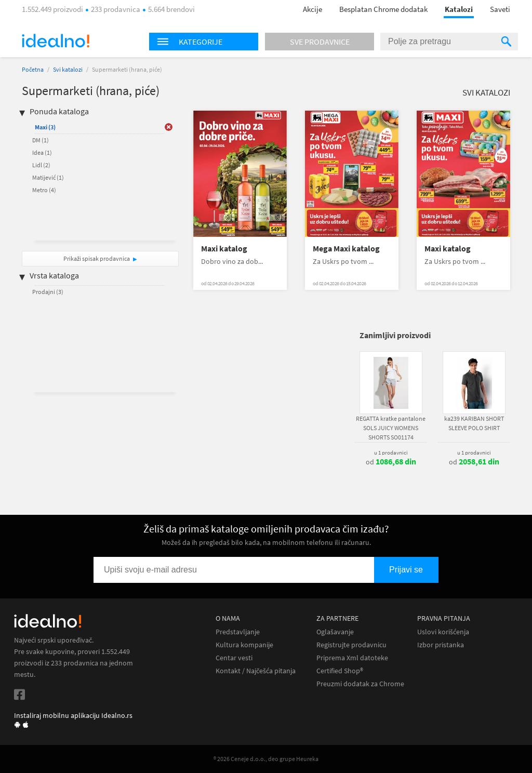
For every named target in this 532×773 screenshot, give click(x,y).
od (391, 462)
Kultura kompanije (244, 645)
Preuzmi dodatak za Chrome (360, 684)
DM (41, 140)
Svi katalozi (68, 69)
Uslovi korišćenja (443, 632)
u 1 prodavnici (391, 452)
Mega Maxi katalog (346, 249)
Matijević (48, 177)
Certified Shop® (340, 671)
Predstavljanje (238, 632)
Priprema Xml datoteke (352, 658)
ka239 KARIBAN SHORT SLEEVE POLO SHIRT (474, 423)
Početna (33, 69)
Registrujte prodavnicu (351, 645)
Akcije (312, 9)
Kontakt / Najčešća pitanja (256, 671)
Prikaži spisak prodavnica (97, 258)
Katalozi (459, 9)
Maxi (45, 127)
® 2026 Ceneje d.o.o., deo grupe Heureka (266, 759)
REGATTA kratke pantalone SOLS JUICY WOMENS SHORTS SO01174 (391, 428)
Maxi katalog (224, 249)
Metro (44, 190)
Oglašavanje (335, 632)
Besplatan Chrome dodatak (383, 9)
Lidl (41, 165)
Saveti (500, 9)
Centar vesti (234, 658)
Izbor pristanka (441, 645)
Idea (42, 152)
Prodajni (48, 292)
